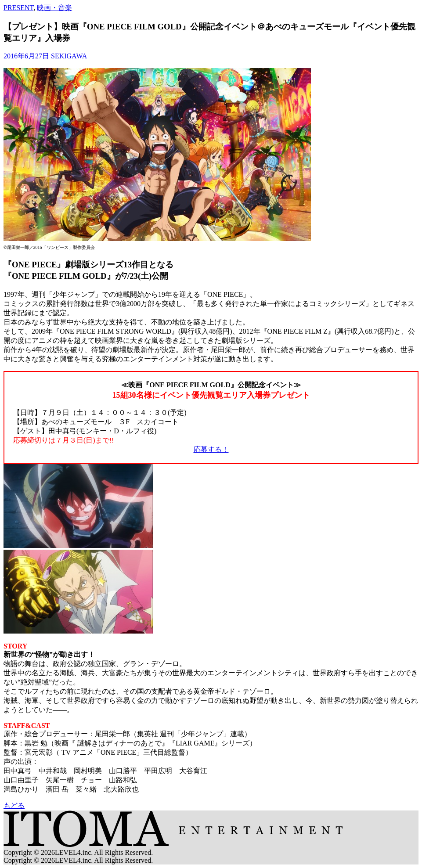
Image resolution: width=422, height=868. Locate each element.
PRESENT (18, 8)
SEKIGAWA (69, 56)
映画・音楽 (54, 8)
